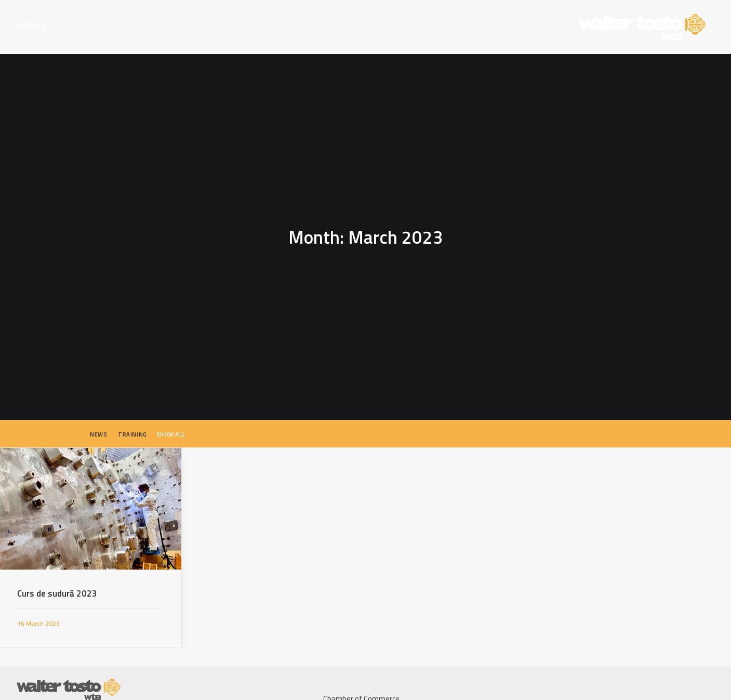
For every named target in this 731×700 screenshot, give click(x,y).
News (98, 429)
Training (132, 429)
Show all (171, 429)
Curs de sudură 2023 (57, 588)
